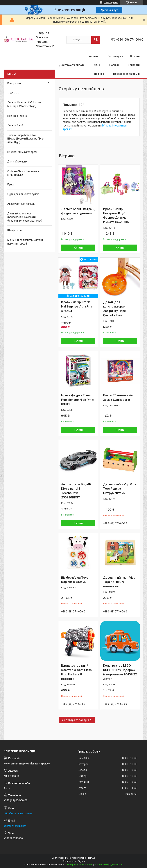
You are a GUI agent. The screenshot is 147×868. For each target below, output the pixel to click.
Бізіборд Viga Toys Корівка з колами (75, 580)
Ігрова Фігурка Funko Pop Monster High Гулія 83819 (78, 400)
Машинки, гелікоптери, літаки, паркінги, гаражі (25, 242)
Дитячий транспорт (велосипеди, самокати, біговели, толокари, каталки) (25, 217)
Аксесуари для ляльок (21, 204)
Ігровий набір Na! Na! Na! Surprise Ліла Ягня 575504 (77, 306)
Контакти (134, 65)
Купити (78, 248)
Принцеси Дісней (18, 116)
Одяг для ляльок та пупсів (23, 194)
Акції (97, 65)
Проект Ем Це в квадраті (22, 152)
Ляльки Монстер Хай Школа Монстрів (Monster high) (24, 104)
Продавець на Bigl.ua (74, 861)
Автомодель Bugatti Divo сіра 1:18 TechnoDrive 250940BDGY (76, 491)
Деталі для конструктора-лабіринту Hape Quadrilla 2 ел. (114, 309)
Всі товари (114, 56)
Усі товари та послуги (75, 720)
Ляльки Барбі (15, 125)
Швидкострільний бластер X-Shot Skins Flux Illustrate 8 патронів (76, 672)
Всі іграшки (14, 83)
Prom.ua (91, 858)
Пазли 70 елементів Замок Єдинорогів (118, 397)
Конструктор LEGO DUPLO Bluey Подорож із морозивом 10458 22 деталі (120, 672)
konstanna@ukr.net (15, 826)
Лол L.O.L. (14, 93)
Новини (114, 65)
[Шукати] (96, 40)
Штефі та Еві (15, 230)
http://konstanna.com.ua (18, 813)
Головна (93, 56)
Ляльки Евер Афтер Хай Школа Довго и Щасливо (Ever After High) (26, 139)
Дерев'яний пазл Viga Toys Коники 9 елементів (119, 582)
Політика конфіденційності (109, 865)
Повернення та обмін (126, 74)
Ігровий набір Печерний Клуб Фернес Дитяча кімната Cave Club (116, 215)
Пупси (11, 185)
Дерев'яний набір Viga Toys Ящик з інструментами (120, 489)
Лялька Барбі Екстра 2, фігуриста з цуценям (78, 211)
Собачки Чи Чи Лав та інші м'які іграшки (23, 173)
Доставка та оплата (72, 65)
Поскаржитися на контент (79, 865)
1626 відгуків (111, 3)
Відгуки (135, 56)
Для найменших (17, 162)
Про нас (99, 74)
